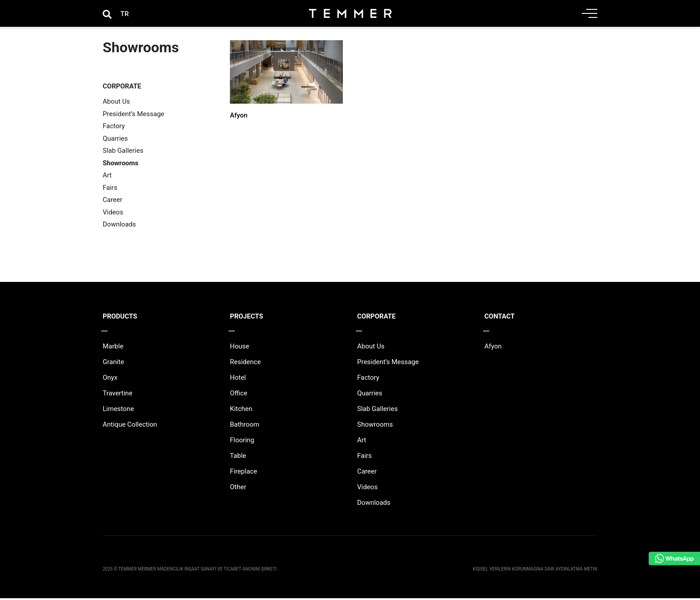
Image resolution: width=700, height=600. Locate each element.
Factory (114, 126)
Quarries (115, 138)
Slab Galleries (123, 151)
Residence (245, 364)
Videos (113, 212)
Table (238, 457)
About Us (116, 101)
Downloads (119, 224)
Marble (113, 348)
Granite (113, 364)
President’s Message (133, 114)
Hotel (238, 379)
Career (112, 200)
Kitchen (241, 411)
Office (239, 395)
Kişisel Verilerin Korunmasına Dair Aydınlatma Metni (535, 571)
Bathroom (245, 426)
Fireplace (244, 473)
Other (238, 489)
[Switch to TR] (125, 14)
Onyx (110, 379)
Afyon (239, 115)
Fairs (110, 188)
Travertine (118, 395)
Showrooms (121, 163)
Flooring (242, 442)
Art (107, 175)
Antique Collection (130, 426)
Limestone (118, 411)
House (240, 348)
